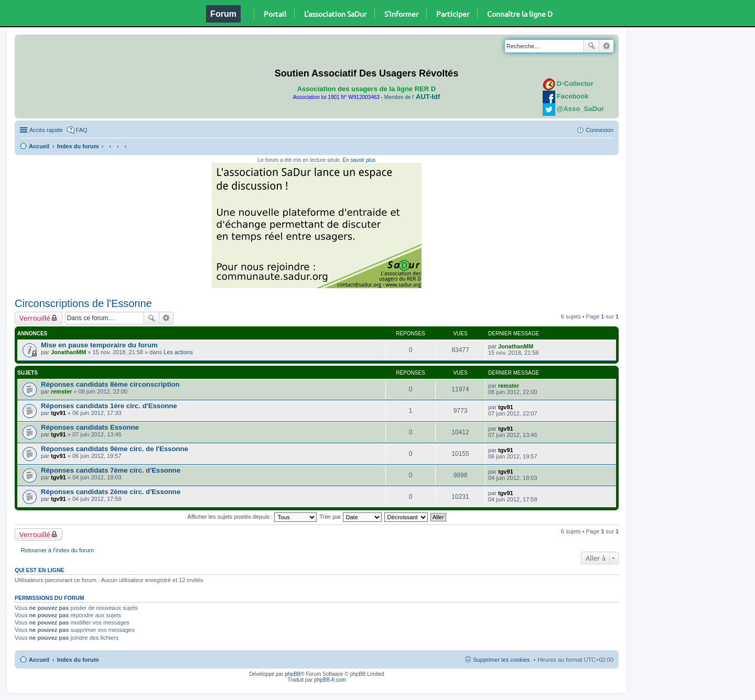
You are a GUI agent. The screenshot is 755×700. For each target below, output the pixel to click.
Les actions (178, 352)
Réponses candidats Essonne (90, 427)
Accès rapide (46, 130)
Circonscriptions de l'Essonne (83, 303)
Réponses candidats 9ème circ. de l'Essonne (115, 449)
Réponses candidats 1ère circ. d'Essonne (109, 406)
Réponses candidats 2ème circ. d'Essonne (111, 492)
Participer (453, 14)
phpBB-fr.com (330, 680)
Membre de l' (412, 97)
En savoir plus (359, 160)
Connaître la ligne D (520, 14)
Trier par (350, 517)
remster (61, 391)
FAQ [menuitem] (82, 130)
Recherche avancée (606, 46)
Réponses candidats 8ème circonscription (110, 384)
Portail (275, 14)
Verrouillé (35, 318)
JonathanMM (68, 352)
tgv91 (58, 413)
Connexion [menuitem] (600, 130)
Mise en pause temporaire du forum (99, 345)
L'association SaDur (335, 14)
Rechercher (591, 46)
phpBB (293, 674)
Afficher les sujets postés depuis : (252, 517)
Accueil (39, 146)
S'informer (401, 14)
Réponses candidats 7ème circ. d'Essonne (111, 470)
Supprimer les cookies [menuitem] (501, 660)
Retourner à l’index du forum (57, 550)
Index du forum (78, 146)
